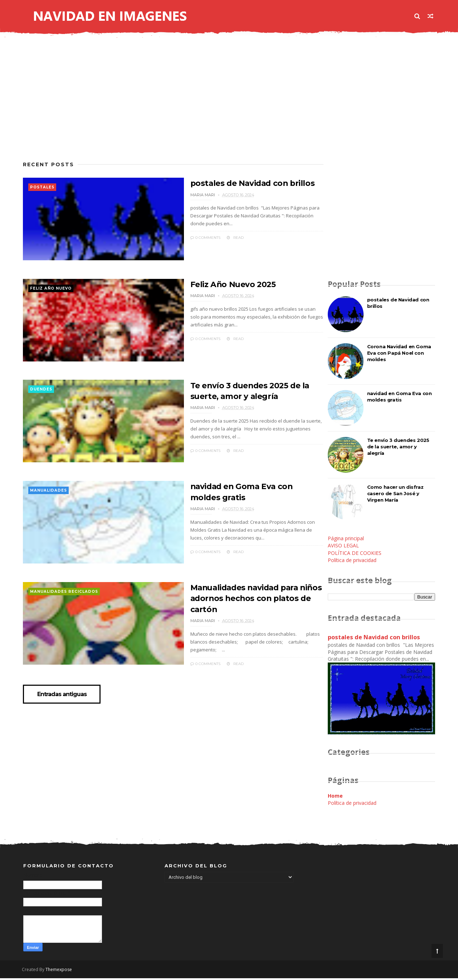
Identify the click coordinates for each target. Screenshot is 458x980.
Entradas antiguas (63, 707)
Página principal (345, 539)
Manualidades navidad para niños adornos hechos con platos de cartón (242, 609)
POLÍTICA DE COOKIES (354, 554)
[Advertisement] (166, 105)
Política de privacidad (352, 561)
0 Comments (189, 238)
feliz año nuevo (51, 292)
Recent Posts (49, 166)
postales (43, 189)
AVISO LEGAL (343, 546)
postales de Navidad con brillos (237, 184)
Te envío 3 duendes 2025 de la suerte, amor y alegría (398, 448)
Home (335, 796)
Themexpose (60, 971)
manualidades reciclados (64, 603)
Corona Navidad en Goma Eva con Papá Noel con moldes (399, 354)
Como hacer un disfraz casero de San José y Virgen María (395, 494)
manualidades (49, 500)
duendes (42, 396)
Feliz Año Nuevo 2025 (217, 288)
